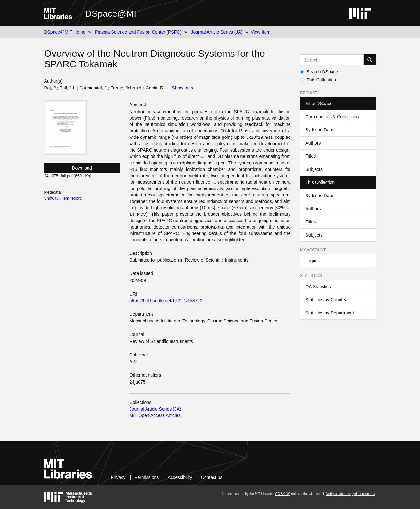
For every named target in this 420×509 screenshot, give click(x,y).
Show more (183, 88)
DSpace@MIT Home (65, 32)
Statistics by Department (330, 313)
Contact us (212, 477)
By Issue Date (319, 130)
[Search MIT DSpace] (332, 60)
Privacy (118, 477)
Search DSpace (319, 72)
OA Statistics (318, 287)
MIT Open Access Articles (155, 415)
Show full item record (63, 198)
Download (82, 168)
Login (311, 261)
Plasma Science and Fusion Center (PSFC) (138, 32)
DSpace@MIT (113, 14)
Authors (313, 143)
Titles (311, 156)
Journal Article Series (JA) (217, 32)
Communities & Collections (332, 117)
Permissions (147, 477)
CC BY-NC (283, 494)
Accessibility (180, 477)
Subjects (314, 169)
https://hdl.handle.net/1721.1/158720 (166, 301)
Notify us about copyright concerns (350, 494)
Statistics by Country (326, 300)
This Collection (318, 80)
